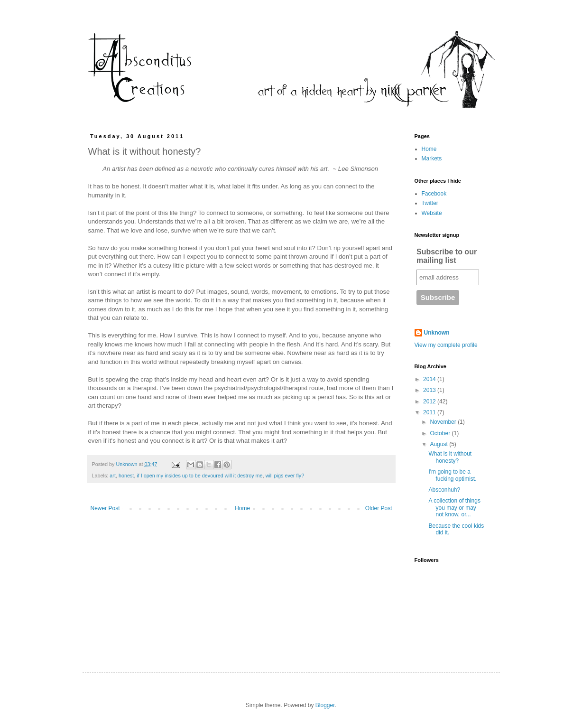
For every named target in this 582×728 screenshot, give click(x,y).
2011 (430, 412)
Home (242, 508)
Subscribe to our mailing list (447, 256)
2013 (430, 390)
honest (126, 476)
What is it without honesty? (450, 457)
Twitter (430, 203)
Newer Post (105, 508)
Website (432, 213)
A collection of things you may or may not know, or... (454, 508)
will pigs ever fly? (285, 476)
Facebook (434, 194)
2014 (430, 379)
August (439, 444)
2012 (430, 401)
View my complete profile (446, 345)
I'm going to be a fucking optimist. (452, 475)
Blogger (325, 705)
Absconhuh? (444, 490)
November (444, 422)
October (441, 433)
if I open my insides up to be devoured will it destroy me (199, 476)
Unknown (437, 333)
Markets (432, 159)
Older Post (379, 508)
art (113, 476)
